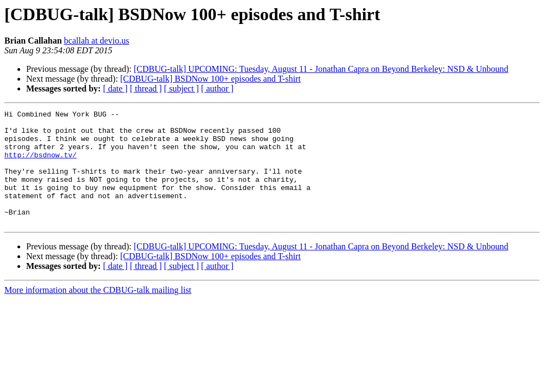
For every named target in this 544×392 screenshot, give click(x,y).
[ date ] (115, 88)
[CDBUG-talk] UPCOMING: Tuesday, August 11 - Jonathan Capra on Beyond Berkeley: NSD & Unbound (321, 69)
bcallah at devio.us (96, 41)
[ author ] (217, 88)
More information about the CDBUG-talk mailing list (98, 313)
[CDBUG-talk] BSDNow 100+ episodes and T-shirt (210, 79)
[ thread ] (146, 88)
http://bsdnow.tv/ (41, 164)
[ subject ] (182, 88)
